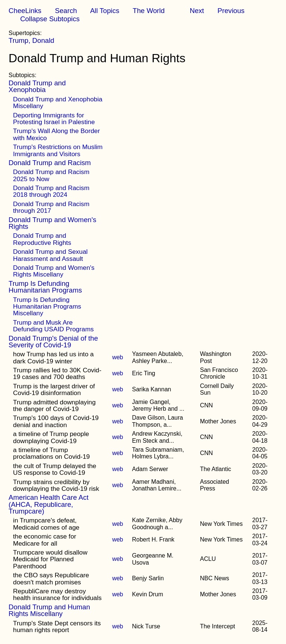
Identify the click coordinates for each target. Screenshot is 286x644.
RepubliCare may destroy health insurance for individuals (57, 594)
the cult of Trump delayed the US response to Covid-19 (55, 469)
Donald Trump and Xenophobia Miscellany (58, 102)
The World (149, 11)
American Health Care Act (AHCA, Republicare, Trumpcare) (49, 504)
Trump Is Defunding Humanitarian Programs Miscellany (47, 307)
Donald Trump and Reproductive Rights (42, 239)
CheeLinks (25, 11)
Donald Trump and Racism (50, 163)
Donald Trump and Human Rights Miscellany (49, 610)
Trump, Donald (31, 40)
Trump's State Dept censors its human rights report (57, 626)
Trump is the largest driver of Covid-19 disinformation (54, 389)
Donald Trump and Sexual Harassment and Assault (50, 255)
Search (66, 11)
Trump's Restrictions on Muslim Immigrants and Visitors (58, 150)
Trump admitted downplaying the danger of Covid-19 (54, 405)
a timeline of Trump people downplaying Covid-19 (51, 437)
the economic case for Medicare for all (45, 540)
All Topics (105, 11)
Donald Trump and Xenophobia (37, 86)
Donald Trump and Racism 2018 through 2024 (51, 191)
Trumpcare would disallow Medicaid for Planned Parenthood (50, 559)
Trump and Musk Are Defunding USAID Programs (53, 326)
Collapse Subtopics (50, 19)
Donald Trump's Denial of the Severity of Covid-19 (53, 342)
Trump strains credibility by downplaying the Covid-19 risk (56, 485)
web (117, 357)
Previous (231, 11)
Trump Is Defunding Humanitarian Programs (45, 287)
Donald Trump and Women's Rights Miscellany (54, 271)
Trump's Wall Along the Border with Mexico (56, 134)
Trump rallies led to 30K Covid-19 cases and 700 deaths (57, 373)
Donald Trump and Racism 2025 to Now (51, 175)
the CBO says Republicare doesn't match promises (51, 578)
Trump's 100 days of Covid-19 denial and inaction (56, 421)
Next (197, 11)
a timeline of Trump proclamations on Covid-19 (51, 453)
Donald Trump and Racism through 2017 (51, 207)
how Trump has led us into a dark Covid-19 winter (53, 357)
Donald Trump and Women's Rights (53, 223)
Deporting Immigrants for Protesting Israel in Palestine (54, 119)
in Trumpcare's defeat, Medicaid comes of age (46, 524)
